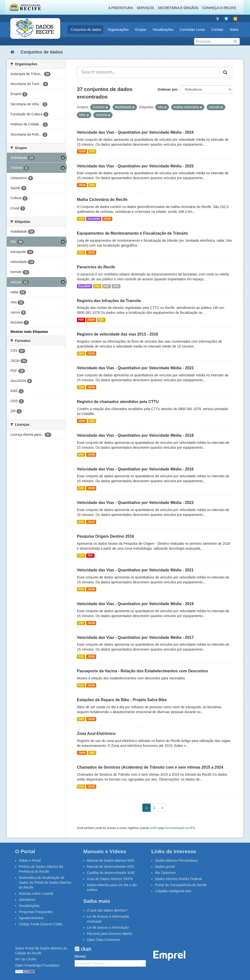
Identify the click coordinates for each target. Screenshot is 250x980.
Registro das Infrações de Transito (109, 301)
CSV (92, 152)
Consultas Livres (192, 30)
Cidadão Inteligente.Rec (173, 891)
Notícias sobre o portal (36, 893)
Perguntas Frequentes (36, 912)
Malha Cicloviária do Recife (102, 200)
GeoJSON (94, 219)
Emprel (169, 956)
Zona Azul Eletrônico (96, 734)
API (155, 828)
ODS (116, 286)
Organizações (118, 30)
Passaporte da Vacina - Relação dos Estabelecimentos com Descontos (142, 671)
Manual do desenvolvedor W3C (111, 867)
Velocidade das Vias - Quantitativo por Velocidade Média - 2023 (135, 368)
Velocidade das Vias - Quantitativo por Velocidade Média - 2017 (135, 637)
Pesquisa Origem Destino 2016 (105, 536)
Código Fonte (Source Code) (41, 924)
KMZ (107, 286)
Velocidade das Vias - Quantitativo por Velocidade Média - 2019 (135, 604)
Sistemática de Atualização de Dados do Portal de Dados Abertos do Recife (45, 882)
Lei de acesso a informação (108, 927)
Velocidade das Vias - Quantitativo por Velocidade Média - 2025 (135, 166)
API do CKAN (26, 959)
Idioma (80, 956)
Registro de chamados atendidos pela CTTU (118, 402)
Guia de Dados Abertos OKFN (110, 879)
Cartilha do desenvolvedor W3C (111, 873)
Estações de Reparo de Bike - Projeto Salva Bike (122, 700)
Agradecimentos (31, 918)
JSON (82, 152)
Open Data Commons (103, 940)
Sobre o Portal (30, 860)
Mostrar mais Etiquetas (29, 332)
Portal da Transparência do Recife (181, 885)
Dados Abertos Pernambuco (176, 860)
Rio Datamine (165, 873)
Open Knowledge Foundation (37, 965)
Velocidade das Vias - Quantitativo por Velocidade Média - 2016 (135, 469)
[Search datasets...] (148, 72)
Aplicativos (27, 900)
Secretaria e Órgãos (178, 8)
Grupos (141, 30)
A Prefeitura (121, 8)
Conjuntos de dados (86, 30)
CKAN (83, 949)
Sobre (234, 30)
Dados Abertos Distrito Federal (178, 879)
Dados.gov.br (165, 867)
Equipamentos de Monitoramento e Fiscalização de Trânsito (132, 233)
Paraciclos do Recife (96, 267)
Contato (217, 30)
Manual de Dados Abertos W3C (111, 860)
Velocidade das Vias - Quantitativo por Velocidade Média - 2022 (135, 503)
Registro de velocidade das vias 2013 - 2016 (118, 334)
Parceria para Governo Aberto (110, 934)
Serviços (146, 8)
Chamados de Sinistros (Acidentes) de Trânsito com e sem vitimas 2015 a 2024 (150, 767)
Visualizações (163, 30)
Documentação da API (179, 828)
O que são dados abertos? (107, 910)
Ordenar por (168, 89)
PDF (81, 320)
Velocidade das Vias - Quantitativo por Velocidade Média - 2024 (135, 132)
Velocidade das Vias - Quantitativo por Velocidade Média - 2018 (135, 435)
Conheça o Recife (219, 8)
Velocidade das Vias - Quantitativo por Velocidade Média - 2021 (135, 570)
